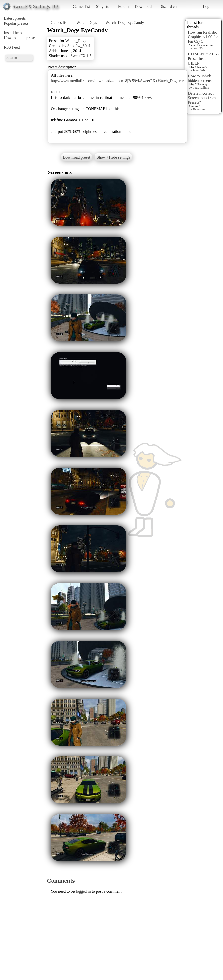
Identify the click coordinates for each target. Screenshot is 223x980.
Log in (208, 6)
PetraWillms (201, 87)
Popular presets (16, 23)
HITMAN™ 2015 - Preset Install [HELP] (203, 59)
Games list (82, 6)
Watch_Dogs (87, 22)
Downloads (144, 6)
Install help (13, 33)
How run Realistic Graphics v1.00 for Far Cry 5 (203, 37)
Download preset (77, 157)
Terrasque (199, 109)
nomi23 (198, 48)
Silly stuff (104, 6)
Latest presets (15, 18)
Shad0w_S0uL (79, 46)
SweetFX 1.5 (81, 56)
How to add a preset (20, 38)
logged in (83, 891)
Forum (123, 6)
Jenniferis (199, 70)
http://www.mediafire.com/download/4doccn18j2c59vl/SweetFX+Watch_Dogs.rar (117, 81)
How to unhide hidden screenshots (203, 78)
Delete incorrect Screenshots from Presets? (202, 98)
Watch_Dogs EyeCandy (125, 22)
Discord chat (169, 6)
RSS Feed (12, 47)
